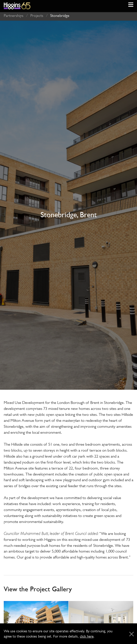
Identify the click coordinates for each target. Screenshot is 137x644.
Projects (37, 14)
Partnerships (14, 14)
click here (87, 636)
